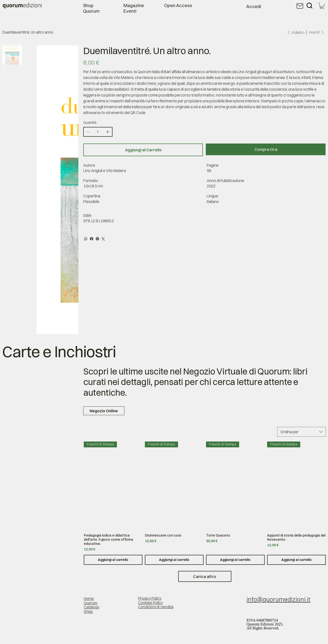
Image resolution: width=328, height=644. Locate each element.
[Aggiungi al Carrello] (143, 150)
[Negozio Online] (104, 411)
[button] (322, 6)
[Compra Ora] (266, 149)
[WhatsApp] (86, 239)
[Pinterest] (97, 239)
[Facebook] (92, 239)
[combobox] (301, 432)
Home (89, 598)
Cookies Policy (150, 603)
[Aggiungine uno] (108, 132)
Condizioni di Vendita (156, 607)
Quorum (91, 603)
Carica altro (205, 576)
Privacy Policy (150, 598)
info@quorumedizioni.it (278, 599)
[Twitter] (103, 239)
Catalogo (92, 607)
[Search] (309, 6)
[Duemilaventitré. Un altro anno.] (28, 32)
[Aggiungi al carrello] (113, 560)
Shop (88, 611)
